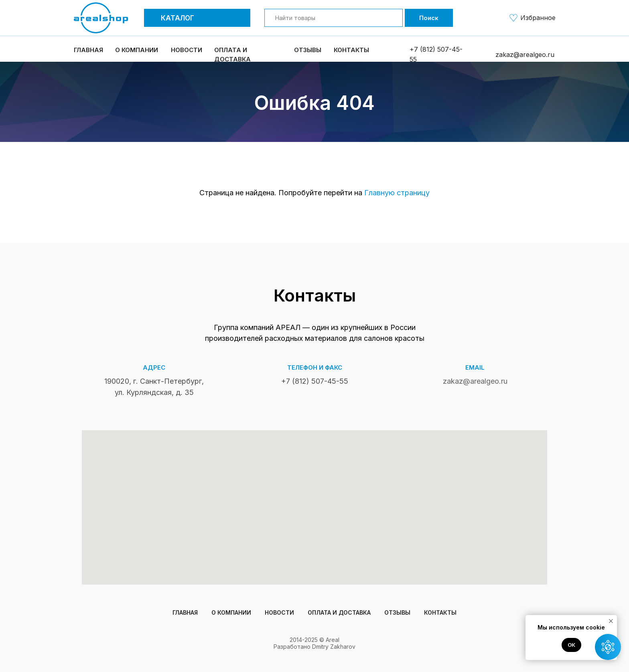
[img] (513, 18)
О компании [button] (137, 50)
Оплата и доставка (339, 612)
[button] (153, 18)
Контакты (351, 50)
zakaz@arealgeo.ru (525, 55)
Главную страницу (397, 193)
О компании (231, 612)
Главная (88, 50)
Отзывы (308, 50)
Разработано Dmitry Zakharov (314, 647)
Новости (187, 50)
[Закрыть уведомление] (611, 621)
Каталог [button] (178, 18)
